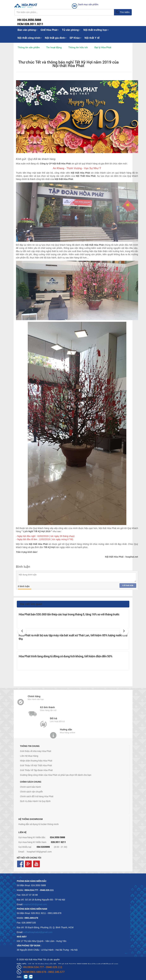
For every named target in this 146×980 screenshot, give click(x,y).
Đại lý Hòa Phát (103, 47)
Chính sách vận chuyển (31, 792)
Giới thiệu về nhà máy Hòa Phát (36, 751)
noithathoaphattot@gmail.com (38, 932)
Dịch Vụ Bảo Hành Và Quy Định (35, 801)
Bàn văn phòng (28, 30)
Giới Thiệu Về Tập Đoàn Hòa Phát (36, 770)
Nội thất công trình (30, 38)
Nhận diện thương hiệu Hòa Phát (36, 761)
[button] (22, 631)
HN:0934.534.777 (33, 967)
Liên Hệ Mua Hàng (29, 756)
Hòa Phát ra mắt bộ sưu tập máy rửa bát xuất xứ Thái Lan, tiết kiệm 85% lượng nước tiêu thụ (73, 637)
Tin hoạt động (54, 47)
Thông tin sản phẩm (29, 47)
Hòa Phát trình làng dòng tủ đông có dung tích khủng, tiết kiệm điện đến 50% (66, 656)
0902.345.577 (56, 972)
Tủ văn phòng (71, 30)
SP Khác (76, 38)
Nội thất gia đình (56, 38)
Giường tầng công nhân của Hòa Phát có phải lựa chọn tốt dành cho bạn (56, 775)
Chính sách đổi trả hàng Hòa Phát (37, 796)
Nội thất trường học (96, 30)
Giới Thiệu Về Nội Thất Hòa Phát (36, 765)
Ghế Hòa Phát (50, 30)
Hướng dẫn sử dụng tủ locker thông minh (39, 824)
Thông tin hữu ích (78, 47)
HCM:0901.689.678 (34, 972)
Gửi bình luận (128, 585)
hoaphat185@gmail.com (39, 852)
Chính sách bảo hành (30, 787)
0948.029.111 (54, 967)
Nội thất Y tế (92, 38)
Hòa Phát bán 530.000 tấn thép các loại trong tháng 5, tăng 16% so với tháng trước (69, 614)
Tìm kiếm (123, 12)
